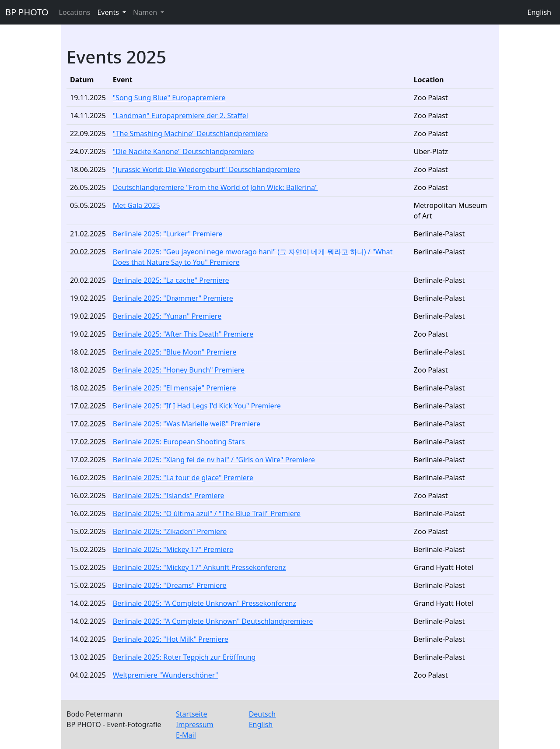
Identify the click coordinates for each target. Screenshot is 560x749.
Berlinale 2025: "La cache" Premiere (171, 280)
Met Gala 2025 (136, 205)
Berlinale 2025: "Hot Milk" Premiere (171, 639)
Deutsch (262, 714)
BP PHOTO (27, 12)
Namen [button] (146, 12)
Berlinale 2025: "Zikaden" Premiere (170, 531)
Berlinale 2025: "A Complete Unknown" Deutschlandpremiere (213, 621)
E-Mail (186, 735)
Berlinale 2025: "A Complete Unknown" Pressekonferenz (205, 603)
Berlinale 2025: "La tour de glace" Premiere (183, 478)
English (539, 12)
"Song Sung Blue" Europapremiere (169, 98)
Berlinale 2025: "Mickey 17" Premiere (173, 549)
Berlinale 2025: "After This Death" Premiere (183, 334)
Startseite (192, 714)
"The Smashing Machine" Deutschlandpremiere (191, 134)
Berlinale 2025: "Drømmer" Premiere (173, 298)
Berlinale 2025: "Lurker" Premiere (168, 234)
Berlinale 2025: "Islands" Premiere (169, 496)
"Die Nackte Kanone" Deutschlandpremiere (184, 151)
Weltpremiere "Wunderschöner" (166, 675)
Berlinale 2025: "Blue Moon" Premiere (175, 352)
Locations (75, 12)
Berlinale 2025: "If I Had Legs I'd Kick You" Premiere (197, 406)
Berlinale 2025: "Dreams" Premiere (170, 585)
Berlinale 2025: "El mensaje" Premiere (175, 388)
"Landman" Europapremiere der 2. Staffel (180, 116)
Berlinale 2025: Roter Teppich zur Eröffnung (184, 657)
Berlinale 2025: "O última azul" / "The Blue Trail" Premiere (207, 513)
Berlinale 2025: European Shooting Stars (179, 442)
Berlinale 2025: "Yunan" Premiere (167, 316)
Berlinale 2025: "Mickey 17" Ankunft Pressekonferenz (199, 567)
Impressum (195, 724)
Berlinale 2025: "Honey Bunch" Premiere (179, 370)
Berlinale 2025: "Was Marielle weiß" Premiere (187, 424)
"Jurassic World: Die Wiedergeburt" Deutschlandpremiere (206, 169)
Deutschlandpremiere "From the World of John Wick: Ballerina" (215, 187)
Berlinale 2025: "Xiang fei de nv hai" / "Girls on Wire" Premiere (214, 460)
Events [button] (109, 12)
